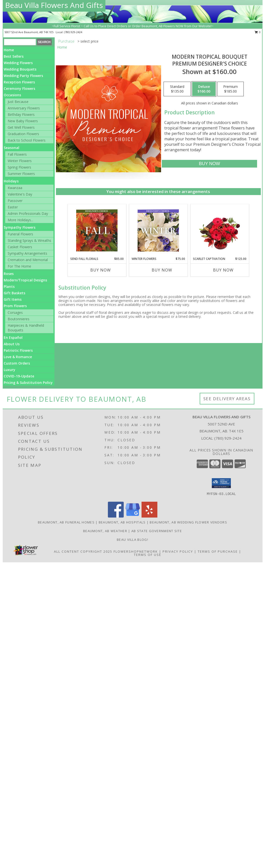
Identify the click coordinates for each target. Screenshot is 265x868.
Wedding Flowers (18, 63)
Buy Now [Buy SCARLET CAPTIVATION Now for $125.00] (223, 270)
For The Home (19, 266)
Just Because (18, 102)
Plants (9, 286)
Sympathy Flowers (20, 227)
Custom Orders (17, 363)
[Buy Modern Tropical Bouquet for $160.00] (209, 164)
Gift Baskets (14, 293)
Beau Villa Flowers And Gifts (54, 5)
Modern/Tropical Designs (25, 280)
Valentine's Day (20, 194)
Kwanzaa (15, 188)
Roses (9, 274)
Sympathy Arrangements (27, 253)
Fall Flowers (17, 154)
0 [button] (258, 32)
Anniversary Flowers (24, 108)
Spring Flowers (19, 167)
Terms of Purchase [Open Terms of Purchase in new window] (218, 551)
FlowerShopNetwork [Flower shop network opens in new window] (136, 551)
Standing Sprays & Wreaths (29, 240)
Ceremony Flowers (19, 88)
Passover (15, 201)
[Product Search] (20, 42)
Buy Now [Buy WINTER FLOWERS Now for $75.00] (162, 270)
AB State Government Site (157, 531)
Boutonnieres (19, 319)
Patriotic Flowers (18, 350)
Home (9, 50)
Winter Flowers (20, 161)
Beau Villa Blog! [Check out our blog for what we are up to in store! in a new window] (132, 540)
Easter (13, 207)
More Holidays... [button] (20, 220)
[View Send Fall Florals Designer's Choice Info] (97, 230)
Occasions (12, 95)
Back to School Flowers (27, 140)
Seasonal (12, 148)
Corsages (15, 312)
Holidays (11, 181)
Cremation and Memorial (28, 260)
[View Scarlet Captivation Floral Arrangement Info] (220, 230)
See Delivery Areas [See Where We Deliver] (227, 399)
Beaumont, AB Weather (105, 531)
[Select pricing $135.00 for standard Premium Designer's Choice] (177, 89)
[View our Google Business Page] (133, 516)
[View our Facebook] (116, 516)
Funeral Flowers (20, 234)
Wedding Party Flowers (23, 76)
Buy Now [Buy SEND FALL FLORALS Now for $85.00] (101, 270)
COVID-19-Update (19, 376)
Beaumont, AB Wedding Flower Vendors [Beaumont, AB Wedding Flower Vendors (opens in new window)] (188, 522)
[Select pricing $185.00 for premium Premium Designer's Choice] (230, 89)
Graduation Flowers (23, 134)
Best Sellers (14, 56)
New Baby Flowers (23, 121)
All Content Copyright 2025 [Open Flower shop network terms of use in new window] (83, 551)
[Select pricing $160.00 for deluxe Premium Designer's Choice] (204, 89)
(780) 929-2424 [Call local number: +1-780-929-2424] (73, 32)
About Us (12, 344)
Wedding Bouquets (20, 69)
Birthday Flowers (21, 114)
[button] (221, 483)
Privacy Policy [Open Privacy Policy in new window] (178, 551)
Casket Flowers (20, 247)
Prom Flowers (15, 306)
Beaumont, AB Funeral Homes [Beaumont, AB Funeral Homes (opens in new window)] (66, 522)
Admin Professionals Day (28, 213)
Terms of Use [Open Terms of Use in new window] (148, 555)
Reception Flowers (19, 82)
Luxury (10, 370)
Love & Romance (18, 357)
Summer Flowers (21, 174)
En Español (13, 337)
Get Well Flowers (21, 127)
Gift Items (13, 299)
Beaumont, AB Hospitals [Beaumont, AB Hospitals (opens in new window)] (122, 522)
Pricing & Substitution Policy (28, 383)
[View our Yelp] (149, 516)
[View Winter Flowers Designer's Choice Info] (158, 231)
